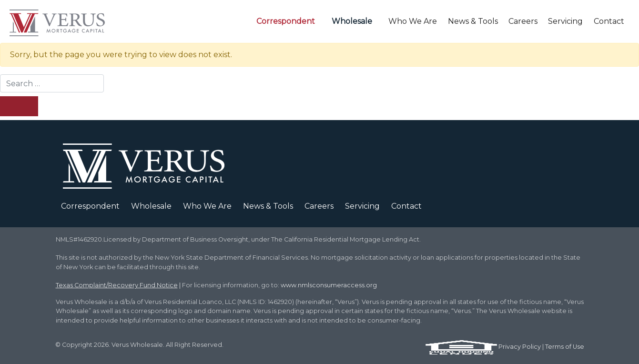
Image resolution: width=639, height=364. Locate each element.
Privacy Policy (520, 347)
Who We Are (413, 21)
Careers (523, 21)
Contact (609, 21)
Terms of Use (565, 347)
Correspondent (286, 21)
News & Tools (473, 21)
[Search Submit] (19, 106)
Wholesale (352, 21)
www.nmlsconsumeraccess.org (329, 285)
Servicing (565, 21)
